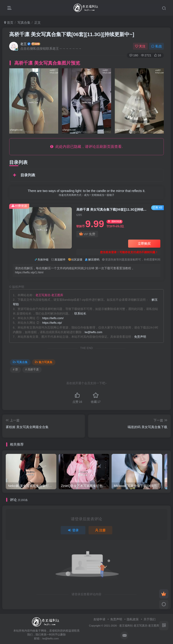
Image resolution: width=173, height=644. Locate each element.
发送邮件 (60, 260)
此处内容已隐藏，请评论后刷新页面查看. (86, 147)
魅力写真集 (44, 362)
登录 (73, 530)
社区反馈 (77, 260)
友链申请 (99, 619)
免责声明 (140, 337)
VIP (87, 234)
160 (134, 55)
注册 (101, 530)
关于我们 (150, 619)
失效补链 (43, 260)
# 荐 (15, 369)
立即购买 (144, 243)
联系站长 (80, 314)
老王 (23, 44)
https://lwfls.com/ (53, 318)
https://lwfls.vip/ (52, 323)
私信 (156, 46)
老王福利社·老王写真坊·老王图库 (139, 625)
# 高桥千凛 (32, 369)
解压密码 (94, 260)
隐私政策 (133, 619)
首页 (9, 23)
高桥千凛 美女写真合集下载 (72, 34)
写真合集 (24, 23)
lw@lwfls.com (93, 332)
